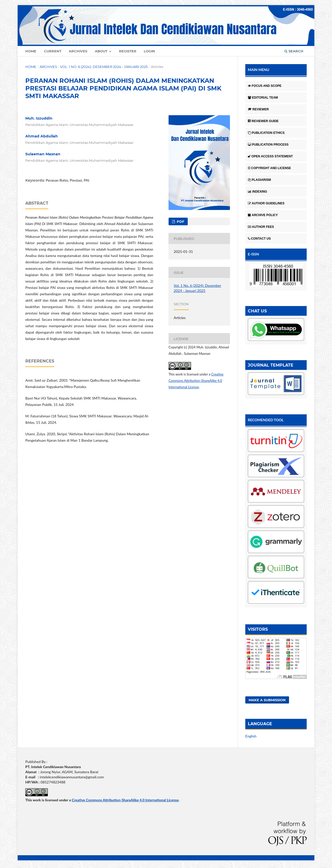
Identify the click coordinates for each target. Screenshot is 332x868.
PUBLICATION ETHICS (266, 133)
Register (128, 51)
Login (149, 51)
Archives (78, 51)
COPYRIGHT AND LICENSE (269, 168)
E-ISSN (253, 254)
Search (294, 51)
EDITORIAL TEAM (263, 98)
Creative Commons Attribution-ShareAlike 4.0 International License (196, 381)
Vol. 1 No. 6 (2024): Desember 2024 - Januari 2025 (104, 67)
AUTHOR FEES (261, 227)
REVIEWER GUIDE (263, 121)
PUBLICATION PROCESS (268, 145)
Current (53, 51)
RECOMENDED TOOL (266, 420)
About (102, 51)
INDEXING (257, 192)
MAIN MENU (259, 70)
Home (31, 51)
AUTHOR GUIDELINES (266, 203)
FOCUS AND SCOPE (265, 86)
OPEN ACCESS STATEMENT (270, 156)
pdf (180, 221)
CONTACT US (259, 239)
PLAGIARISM (259, 180)
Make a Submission (267, 700)
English (251, 736)
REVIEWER (258, 109)
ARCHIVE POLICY (263, 215)
